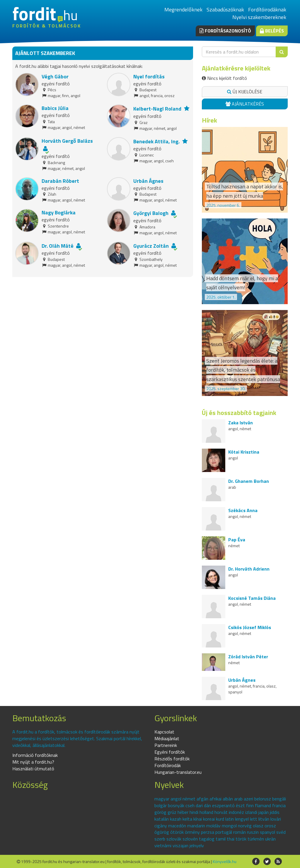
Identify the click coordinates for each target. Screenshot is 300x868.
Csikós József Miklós (250, 627)
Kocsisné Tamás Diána (252, 598)
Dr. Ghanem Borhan (249, 481)
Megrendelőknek (183, 10)
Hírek (209, 120)
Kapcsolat (164, 732)
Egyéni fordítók (170, 752)
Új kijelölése (245, 92)
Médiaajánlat (167, 738)
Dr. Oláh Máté (58, 246)
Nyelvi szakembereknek (259, 17)
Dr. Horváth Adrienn (249, 569)
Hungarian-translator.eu (178, 772)
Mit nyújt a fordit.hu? (33, 762)
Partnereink (166, 745)
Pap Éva (237, 540)
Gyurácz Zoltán (151, 246)
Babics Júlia (55, 108)
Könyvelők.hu (225, 861)
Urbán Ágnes (148, 181)
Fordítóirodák (168, 765)
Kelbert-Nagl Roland (157, 109)
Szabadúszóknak (225, 10)
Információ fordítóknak (35, 755)
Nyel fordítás (149, 76)
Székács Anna (243, 510)
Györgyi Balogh (151, 213)
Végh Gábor (55, 76)
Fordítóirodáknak (267, 10)
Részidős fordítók (172, 759)
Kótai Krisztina (244, 452)
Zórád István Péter (248, 657)
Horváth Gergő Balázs (67, 141)
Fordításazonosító (225, 31)
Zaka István (241, 423)
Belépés (272, 31)
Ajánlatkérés (245, 104)
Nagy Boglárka (59, 212)
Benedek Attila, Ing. (156, 141)
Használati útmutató (33, 769)
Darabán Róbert (60, 181)
